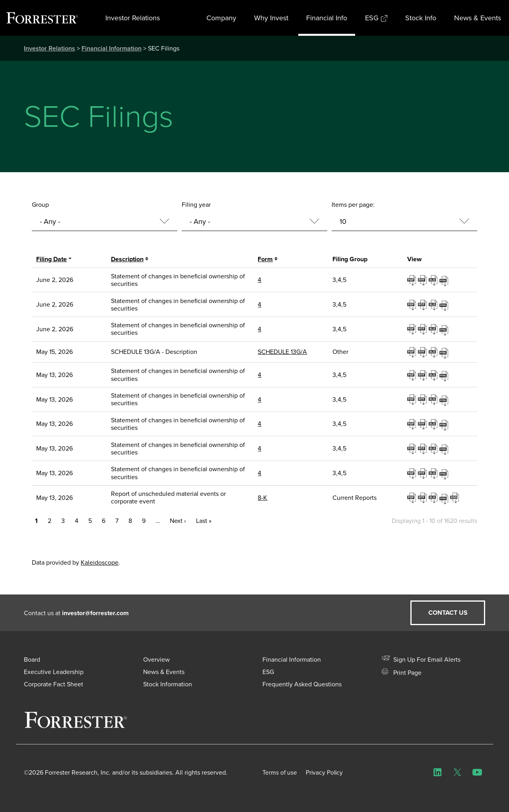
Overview (156, 660)
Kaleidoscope (100, 562)
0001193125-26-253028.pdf (413, 305)
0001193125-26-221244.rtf (423, 375)
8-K (262, 498)
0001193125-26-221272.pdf (413, 424)
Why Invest (271, 18)
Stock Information (168, 684)
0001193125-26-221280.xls (434, 449)
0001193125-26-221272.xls (434, 424)
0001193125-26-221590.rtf (423, 497)
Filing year (196, 205)
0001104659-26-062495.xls (434, 352)
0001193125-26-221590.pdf (413, 497)
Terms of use (280, 772)
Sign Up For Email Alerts (421, 660)
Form (265, 259)
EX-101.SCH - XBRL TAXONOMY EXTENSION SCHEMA (456, 497)
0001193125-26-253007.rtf (423, 280)
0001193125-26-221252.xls (434, 399)
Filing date (51, 259)
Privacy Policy (328, 772)
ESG (376, 18)
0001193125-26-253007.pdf (413, 280)
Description (127, 259)
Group (40, 205)
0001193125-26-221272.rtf (423, 424)
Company (221, 18)
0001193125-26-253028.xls (434, 305)
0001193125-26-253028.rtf (423, 305)
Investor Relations (133, 18)
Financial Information (112, 48)
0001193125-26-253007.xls (434, 280)
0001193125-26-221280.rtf (423, 449)
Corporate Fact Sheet (53, 684)
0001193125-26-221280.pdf (413, 449)
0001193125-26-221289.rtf (423, 473)
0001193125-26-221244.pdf (413, 375)
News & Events (478, 18)
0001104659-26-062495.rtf (423, 352)
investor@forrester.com (95, 613)
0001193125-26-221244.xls (434, 375)
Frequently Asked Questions (302, 684)
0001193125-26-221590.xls (434, 497)
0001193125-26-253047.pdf (413, 329)
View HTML (445, 280)
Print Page (402, 673)
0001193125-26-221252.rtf (423, 399)
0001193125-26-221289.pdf (413, 473)
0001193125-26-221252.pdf (413, 399)
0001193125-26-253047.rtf (423, 329)
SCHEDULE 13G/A (282, 352)
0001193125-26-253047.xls (434, 329)
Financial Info (327, 18)
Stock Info (421, 18)
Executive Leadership (54, 672)
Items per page (352, 205)
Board (32, 660)
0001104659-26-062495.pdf (413, 352)
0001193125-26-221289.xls (434, 473)
